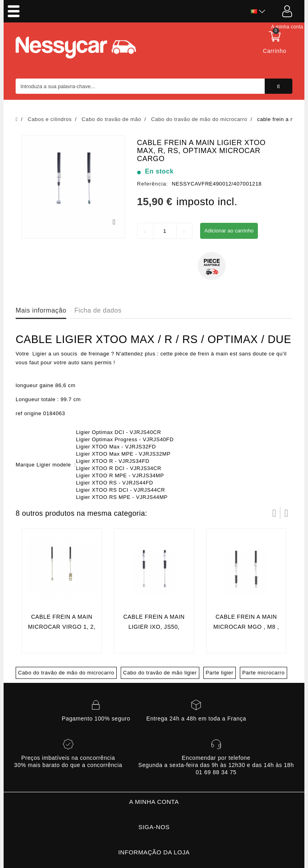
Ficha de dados (98, 310)
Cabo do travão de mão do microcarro (66, 673)
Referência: (153, 184)
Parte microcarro (263, 673)
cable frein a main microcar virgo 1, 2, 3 (62, 627)
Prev (274, 513)
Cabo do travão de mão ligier (160, 673)
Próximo (286, 513)
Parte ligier (220, 673)
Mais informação (41, 310)
